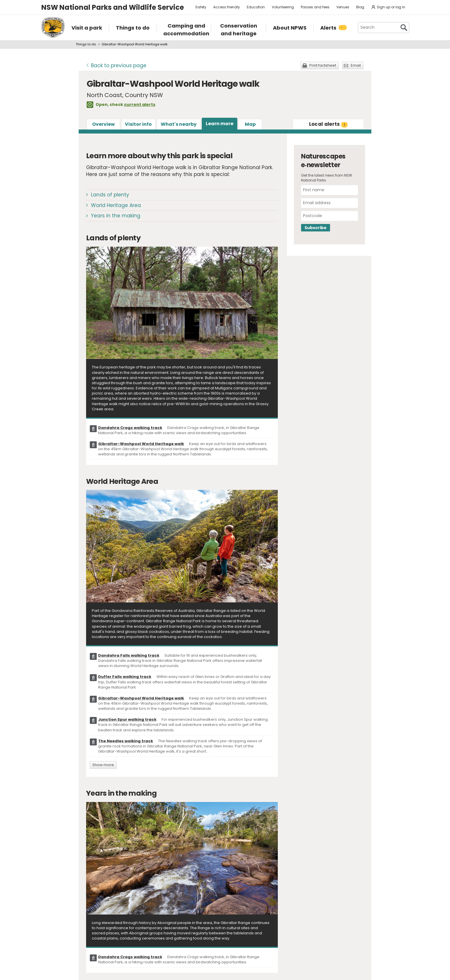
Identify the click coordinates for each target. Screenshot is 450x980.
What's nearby (179, 124)
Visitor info (138, 124)
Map (250, 124)
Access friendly (227, 7)
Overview (103, 124)
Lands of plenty (110, 195)
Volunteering (283, 7)
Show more (103, 765)
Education (256, 7)
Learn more (220, 124)
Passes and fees (315, 7)
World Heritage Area (116, 205)
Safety (201, 7)
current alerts (140, 105)
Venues (343, 7)
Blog (360, 7)
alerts (328, 124)
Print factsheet (323, 65)
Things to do (86, 44)
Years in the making (116, 216)
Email (356, 65)
